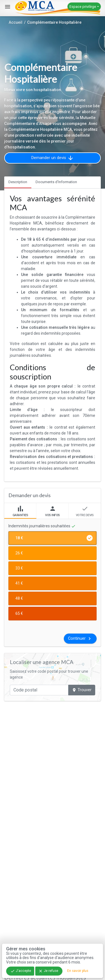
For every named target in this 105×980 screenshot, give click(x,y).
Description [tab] (18, 182)
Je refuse (48, 971)
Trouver (82, 690)
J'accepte (21, 971)
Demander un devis (53, 158)
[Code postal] (39, 690)
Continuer (80, 639)
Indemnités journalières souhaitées (42, 526)
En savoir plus (78, 971)
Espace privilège (83, 7)
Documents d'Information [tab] (56, 182)
